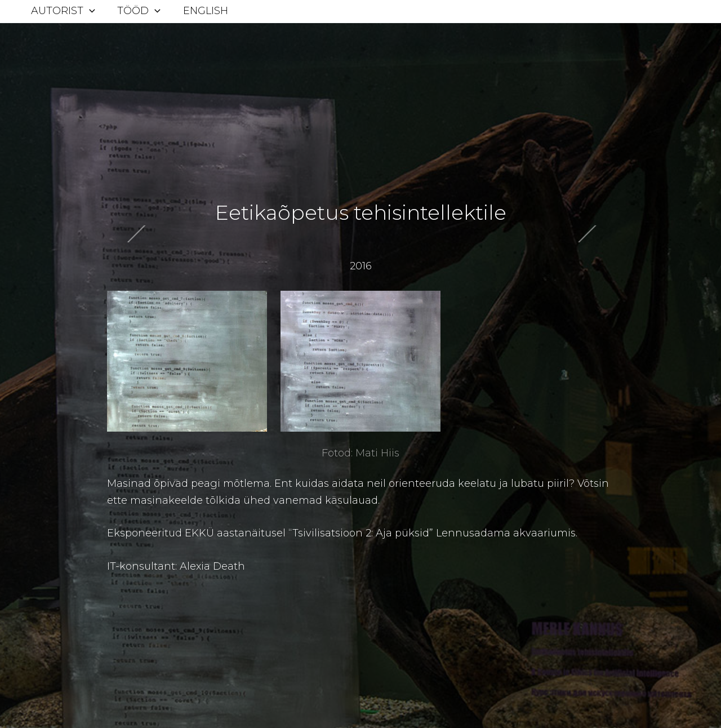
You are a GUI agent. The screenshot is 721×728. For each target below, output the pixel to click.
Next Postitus (72, 243)
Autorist (62, 11)
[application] (88, 11)
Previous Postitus (649, 245)
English (201, 11)
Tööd (136, 11)
